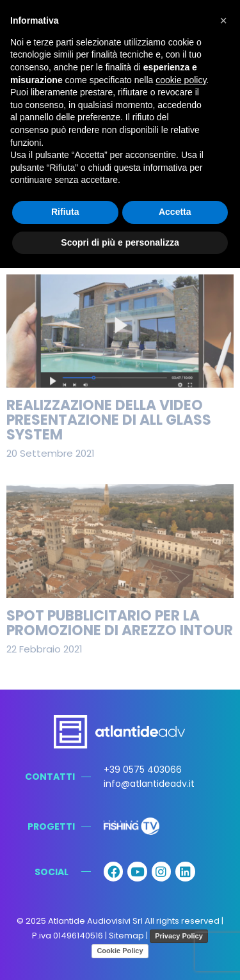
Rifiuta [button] (65, 212)
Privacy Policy (179, 936)
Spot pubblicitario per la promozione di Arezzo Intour (120, 623)
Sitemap (126, 936)
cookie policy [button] (181, 80)
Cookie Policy (120, 951)
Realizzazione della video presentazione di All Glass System (109, 420)
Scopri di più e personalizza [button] (120, 242)
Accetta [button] (175, 212)
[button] (223, 20)
